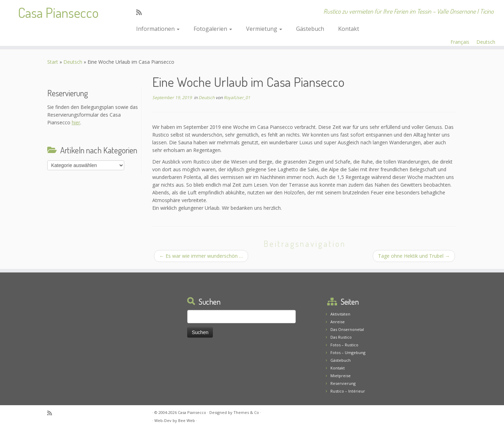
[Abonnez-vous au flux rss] (141, 12)
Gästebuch (310, 29)
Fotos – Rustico (344, 345)
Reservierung (343, 383)
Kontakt (349, 29)
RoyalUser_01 (237, 98)
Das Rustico (341, 337)
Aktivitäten (340, 314)
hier (76, 122)
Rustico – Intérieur (348, 391)
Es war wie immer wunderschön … (201, 256)
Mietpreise (341, 376)
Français (460, 42)
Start (53, 62)
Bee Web (187, 420)
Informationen (158, 29)
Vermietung (264, 29)
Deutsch (486, 42)
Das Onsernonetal (347, 329)
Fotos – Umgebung (348, 352)
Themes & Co (246, 412)
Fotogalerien (213, 29)
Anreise (338, 322)
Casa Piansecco (58, 12)
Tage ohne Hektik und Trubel (414, 256)
